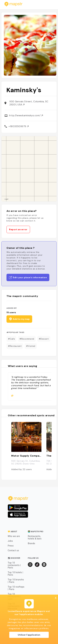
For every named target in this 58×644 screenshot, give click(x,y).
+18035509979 (18, 126)
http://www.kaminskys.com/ (26, 115)
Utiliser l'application (29, 635)
